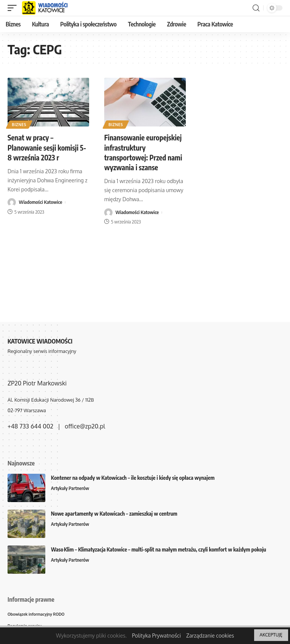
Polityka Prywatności (156, 636)
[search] (256, 8)
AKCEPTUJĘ (271, 635)
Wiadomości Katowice (41, 202)
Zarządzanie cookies (210, 636)
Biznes (19, 124)
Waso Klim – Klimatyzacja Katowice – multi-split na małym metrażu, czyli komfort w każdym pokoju (159, 549)
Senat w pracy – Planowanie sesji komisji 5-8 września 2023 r (45, 147)
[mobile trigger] (14, 8)
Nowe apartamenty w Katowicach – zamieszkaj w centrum (114, 514)
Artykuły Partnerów (71, 488)
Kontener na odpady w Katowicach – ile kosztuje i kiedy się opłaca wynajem (133, 478)
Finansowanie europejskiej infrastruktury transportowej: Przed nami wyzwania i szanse (141, 157)
